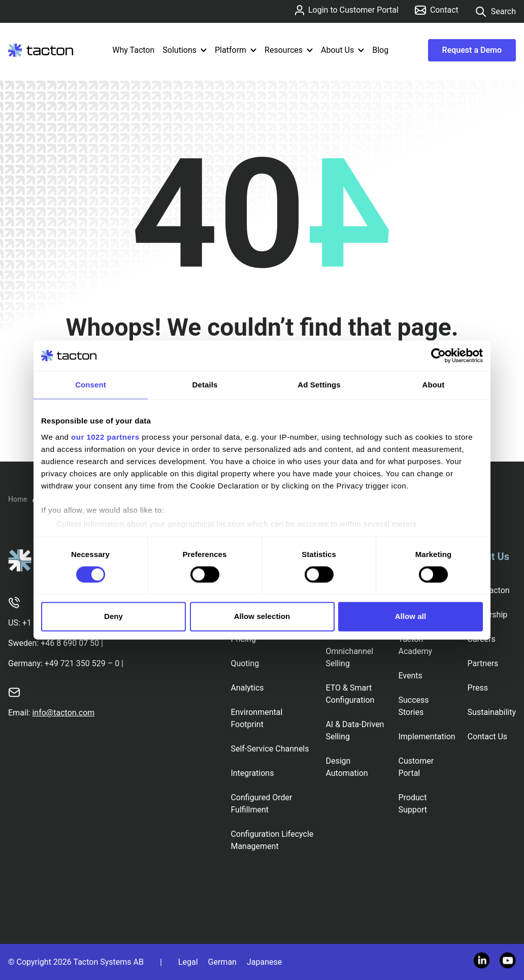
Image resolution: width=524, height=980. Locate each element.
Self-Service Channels (270, 749)
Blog (380, 50)
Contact (437, 10)
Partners (483, 663)
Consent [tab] (91, 385)
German (222, 962)
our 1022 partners (105, 437)
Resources (289, 50)
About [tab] (434, 385)
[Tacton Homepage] (41, 50)
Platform (236, 50)
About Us (342, 50)
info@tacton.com (63, 713)
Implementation (427, 737)
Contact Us (488, 737)
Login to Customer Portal (347, 10)
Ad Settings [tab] (319, 385)
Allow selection (262, 617)
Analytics (247, 688)
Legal (188, 962)
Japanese (264, 962)
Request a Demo (472, 50)
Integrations (252, 773)
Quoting (245, 663)
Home (18, 499)
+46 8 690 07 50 (70, 643)
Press (478, 688)
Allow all (411, 617)
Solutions (185, 50)
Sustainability (492, 712)
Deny (113, 617)
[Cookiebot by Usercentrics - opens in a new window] (438, 355)
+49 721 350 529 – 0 (82, 663)
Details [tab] (205, 385)
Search (495, 12)
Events (410, 676)
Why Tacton (133, 50)
